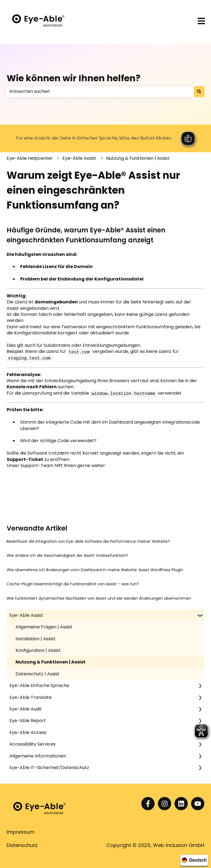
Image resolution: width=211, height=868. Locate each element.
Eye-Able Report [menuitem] (28, 721)
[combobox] (100, 91)
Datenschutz (22, 845)
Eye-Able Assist (79, 158)
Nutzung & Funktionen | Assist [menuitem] (50, 662)
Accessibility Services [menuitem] (32, 744)
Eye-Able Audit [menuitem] (26, 709)
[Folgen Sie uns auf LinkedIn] (181, 804)
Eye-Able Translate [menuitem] (31, 697)
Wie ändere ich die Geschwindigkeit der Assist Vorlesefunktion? (67, 555)
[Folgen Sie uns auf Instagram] (165, 804)
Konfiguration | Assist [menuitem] (38, 650)
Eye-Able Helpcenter (30, 158)
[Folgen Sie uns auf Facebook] (148, 804)
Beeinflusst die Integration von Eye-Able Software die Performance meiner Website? (88, 541)
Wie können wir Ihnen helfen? (74, 78)
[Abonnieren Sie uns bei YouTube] (198, 804)
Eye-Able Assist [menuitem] (26, 615)
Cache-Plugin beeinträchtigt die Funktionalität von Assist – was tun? (73, 584)
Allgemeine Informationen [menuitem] (38, 756)
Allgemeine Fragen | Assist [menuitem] (44, 627)
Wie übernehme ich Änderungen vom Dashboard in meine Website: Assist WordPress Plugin (95, 570)
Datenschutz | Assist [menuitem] (37, 674)
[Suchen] (199, 91)
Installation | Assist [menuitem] (36, 639)
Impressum (21, 832)
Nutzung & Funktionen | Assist (138, 158)
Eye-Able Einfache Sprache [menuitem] (39, 685)
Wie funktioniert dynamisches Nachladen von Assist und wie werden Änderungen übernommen (99, 598)
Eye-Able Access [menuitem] (28, 732)
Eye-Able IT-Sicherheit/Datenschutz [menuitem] (49, 768)
